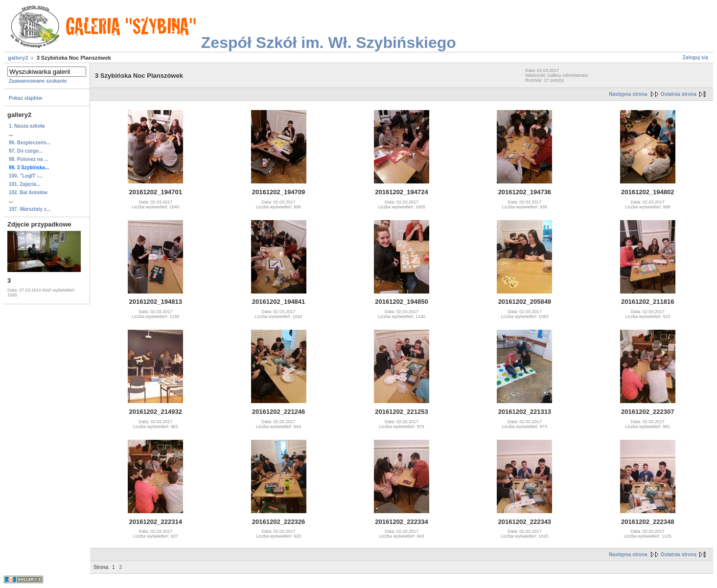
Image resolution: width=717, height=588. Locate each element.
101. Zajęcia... (25, 184)
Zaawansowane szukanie (38, 81)
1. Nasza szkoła (27, 126)
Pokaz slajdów (25, 98)
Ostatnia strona (679, 94)
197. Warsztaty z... (30, 209)
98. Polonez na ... (29, 159)
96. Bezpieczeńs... (30, 143)
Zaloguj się (695, 57)
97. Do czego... (26, 151)
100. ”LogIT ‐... (26, 176)
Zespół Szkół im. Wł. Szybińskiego (329, 43)
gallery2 (18, 58)
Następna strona (628, 94)
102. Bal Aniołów (28, 192)
